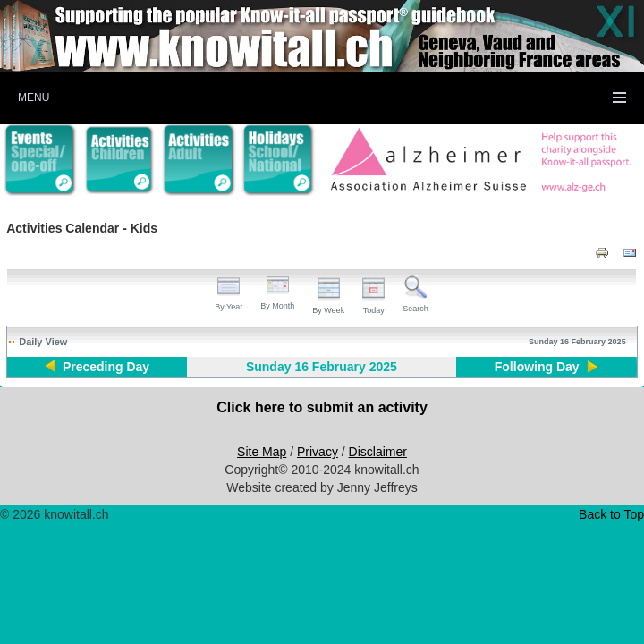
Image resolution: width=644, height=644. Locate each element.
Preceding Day (106, 367)
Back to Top (611, 514)
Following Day (537, 367)
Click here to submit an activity (322, 407)
